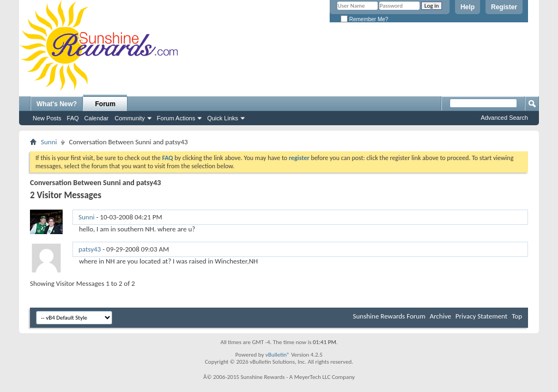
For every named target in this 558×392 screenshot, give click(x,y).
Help (468, 7)
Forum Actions (176, 118)
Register (504, 7)
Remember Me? (364, 19)
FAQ (73, 118)
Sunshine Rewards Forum (389, 316)
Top (517, 316)
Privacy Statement (481, 316)
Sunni (49, 142)
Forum (105, 104)
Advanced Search (504, 118)
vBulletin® (278, 355)
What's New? (57, 104)
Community (130, 118)
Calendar (97, 118)
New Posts (47, 118)
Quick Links (223, 118)
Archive (440, 316)
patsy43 (90, 249)
